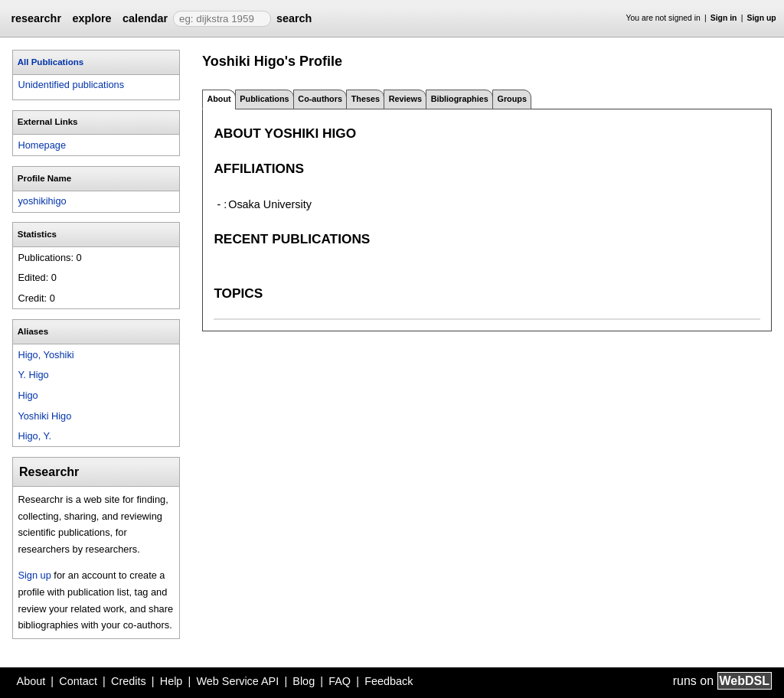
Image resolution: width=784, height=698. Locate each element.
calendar (145, 18)
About (31, 681)
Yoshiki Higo (44, 416)
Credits (129, 681)
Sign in (724, 18)
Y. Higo (33, 375)
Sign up (762, 18)
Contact (78, 681)
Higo (28, 395)
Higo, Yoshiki (46, 355)
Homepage (42, 145)
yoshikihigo (42, 201)
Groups (512, 99)
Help (171, 681)
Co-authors (320, 99)
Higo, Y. (34, 436)
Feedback (389, 681)
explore (91, 18)
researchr (36, 18)
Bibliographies (460, 99)
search (294, 18)
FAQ (340, 681)
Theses (366, 99)
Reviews (405, 99)
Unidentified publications (71, 85)
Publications (264, 99)
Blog (304, 681)
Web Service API (237, 681)
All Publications (51, 62)
